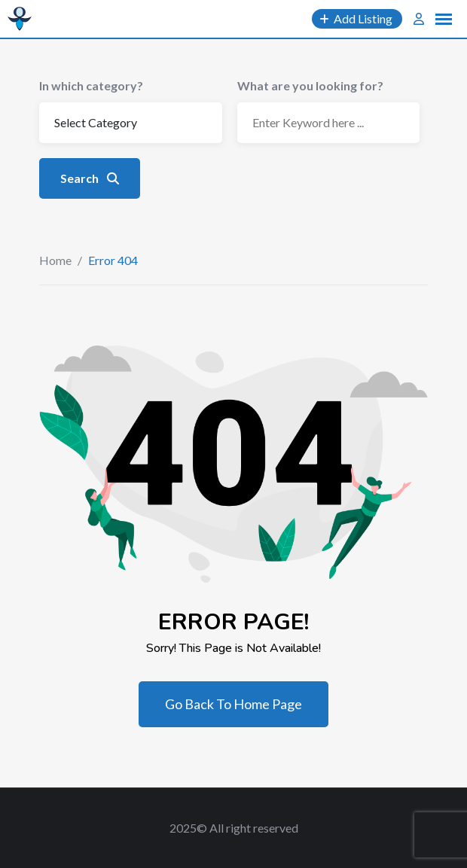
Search (90, 178)
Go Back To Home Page (233, 704)
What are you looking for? (310, 85)
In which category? (91, 85)
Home (55, 260)
